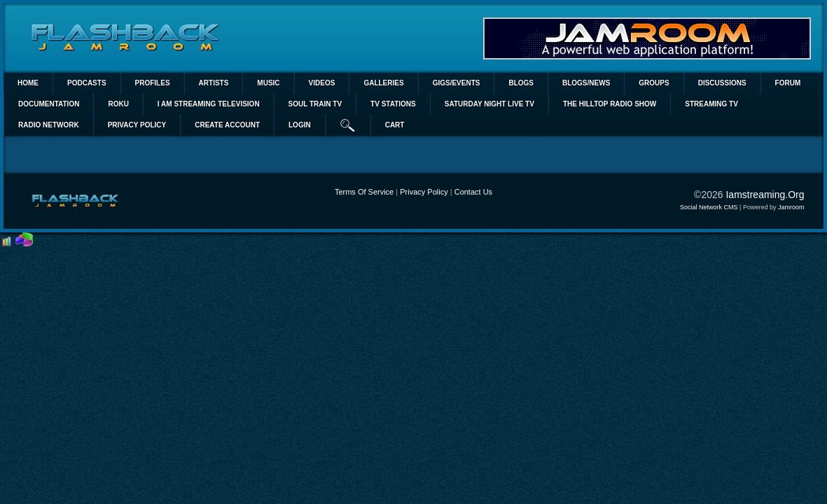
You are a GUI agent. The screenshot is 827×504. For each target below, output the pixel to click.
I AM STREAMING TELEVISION (209, 104)
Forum (788, 83)
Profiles (153, 83)
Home (28, 83)
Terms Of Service (364, 192)
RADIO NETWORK (49, 125)
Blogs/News (586, 83)
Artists (214, 83)
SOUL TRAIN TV (315, 104)
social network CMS (709, 207)
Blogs (521, 83)
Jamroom (791, 207)
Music (268, 83)
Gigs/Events (457, 83)
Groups (654, 83)
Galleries (383, 83)
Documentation (49, 104)
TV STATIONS (393, 104)
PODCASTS (87, 83)
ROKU (118, 104)
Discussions (722, 83)
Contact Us (473, 192)
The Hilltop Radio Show (610, 104)
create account (227, 125)
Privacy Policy (424, 192)
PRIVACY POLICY (137, 125)
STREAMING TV (711, 104)
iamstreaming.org (765, 195)
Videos (322, 83)
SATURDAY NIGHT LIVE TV (489, 104)
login (300, 125)
